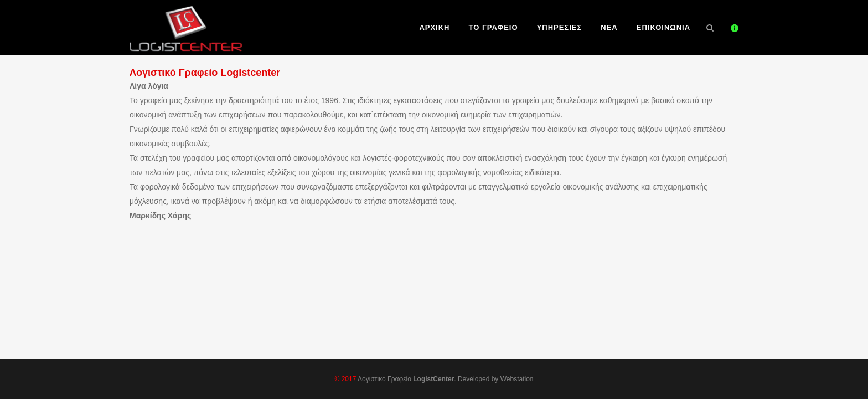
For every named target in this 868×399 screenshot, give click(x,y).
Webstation (517, 379)
